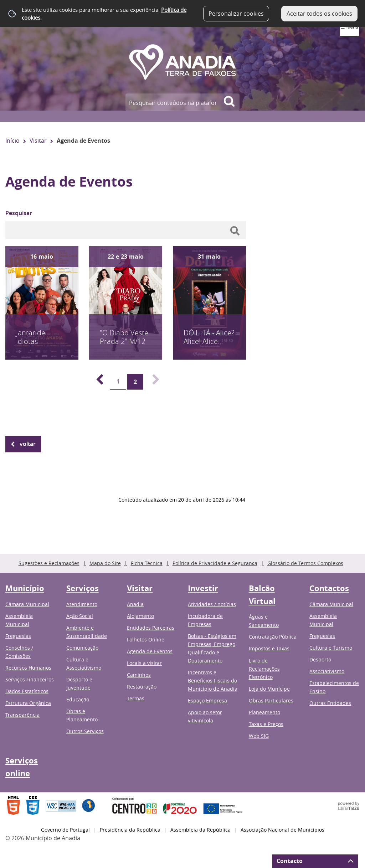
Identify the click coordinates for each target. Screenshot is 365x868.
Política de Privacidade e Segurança (215, 563)
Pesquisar (19, 213)
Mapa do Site (105, 563)
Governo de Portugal (65, 830)
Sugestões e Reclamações (49, 563)
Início (12, 141)
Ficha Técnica (147, 563)
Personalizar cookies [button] (236, 14)
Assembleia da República (201, 830)
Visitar (38, 141)
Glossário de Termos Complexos (305, 563)
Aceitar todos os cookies (319, 14)
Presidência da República (130, 830)
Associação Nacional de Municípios (282, 830)
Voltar (28, 444)
